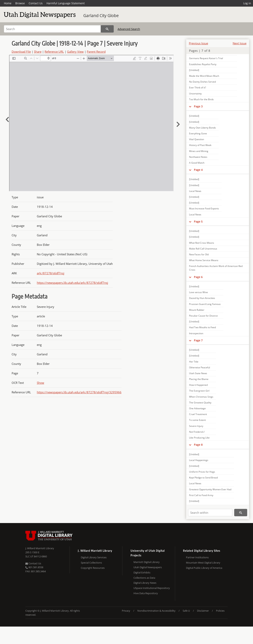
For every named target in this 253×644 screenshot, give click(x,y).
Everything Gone (198, 133)
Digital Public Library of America (204, 568)
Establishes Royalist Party (203, 64)
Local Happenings (199, 460)
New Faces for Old (199, 254)
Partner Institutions (197, 557)
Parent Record (96, 52)
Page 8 (198, 445)
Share (38, 52)
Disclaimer (203, 611)
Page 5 (198, 221)
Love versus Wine (198, 292)
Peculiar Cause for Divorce (203, 316)
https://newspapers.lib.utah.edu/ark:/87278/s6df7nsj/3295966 (79, 392)
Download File (21, 52)
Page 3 (198, 106)
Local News (195, 191)
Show (40, 383)
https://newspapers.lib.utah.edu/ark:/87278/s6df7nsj (72, 283)
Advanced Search (129, 29)
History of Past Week (200, 145)
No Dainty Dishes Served (202, 82)
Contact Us (36, 3)
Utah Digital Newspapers (148, 567)
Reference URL (54, 52)
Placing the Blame (199, 379)
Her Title (194, 362)
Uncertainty (195, 94)
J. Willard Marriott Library (40, 548)
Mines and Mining (199, 151)
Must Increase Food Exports (204, 208)
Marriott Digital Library (147, 562)
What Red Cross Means (202, 243)
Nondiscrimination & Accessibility (156, 611)
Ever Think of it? (197, 88)
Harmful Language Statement (66, 3)
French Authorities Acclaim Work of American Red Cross (216, 268)
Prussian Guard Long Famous (205, 304)
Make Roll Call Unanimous (203, 249)
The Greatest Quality (200, 403)
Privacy (126, 611)
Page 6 (198, 277)
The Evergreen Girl (199, 391)
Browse (20, 3)
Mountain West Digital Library (203, 563)
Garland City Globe (101, 16)
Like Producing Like (199, 438)
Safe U (186, 611)
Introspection (196, 333)
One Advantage (197, 408)
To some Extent (197, 420)
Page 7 (198, 340)
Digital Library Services (94, 557)
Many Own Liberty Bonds (202, 128)
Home (8, 3)
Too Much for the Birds (201, 99)
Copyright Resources (93, 568)
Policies (220, 611)
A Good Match (197, 163)
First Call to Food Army (201, 495)
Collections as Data (144, 578)
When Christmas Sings (201, 397)
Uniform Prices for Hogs (202, 472)
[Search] (52, 29)
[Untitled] (194, 70)
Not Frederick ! (197, 432)
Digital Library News (145, 583)
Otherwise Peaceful (200, 367)
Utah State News (198, 373)
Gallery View (75, 52)
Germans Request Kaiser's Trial (206, 58)
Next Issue (240, 43)
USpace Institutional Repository (152, 588)
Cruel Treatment (198, 414)
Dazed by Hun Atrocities (202, 298)
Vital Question (197, 139)
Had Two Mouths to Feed (202, 327)
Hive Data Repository (146, 593)
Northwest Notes (198, 157)
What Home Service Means (204, 260)
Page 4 (198, 170)
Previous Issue (198, 43)
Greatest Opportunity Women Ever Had (210, 489)
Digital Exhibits (142, 572)
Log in (247, 3)
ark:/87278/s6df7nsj (51, 273)
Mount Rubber (197, 310)
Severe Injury (196, 426)
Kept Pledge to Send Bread (203, 478)
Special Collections (91, 563)
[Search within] (210, 513)
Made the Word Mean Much (204, 76)
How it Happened (198, 385)
